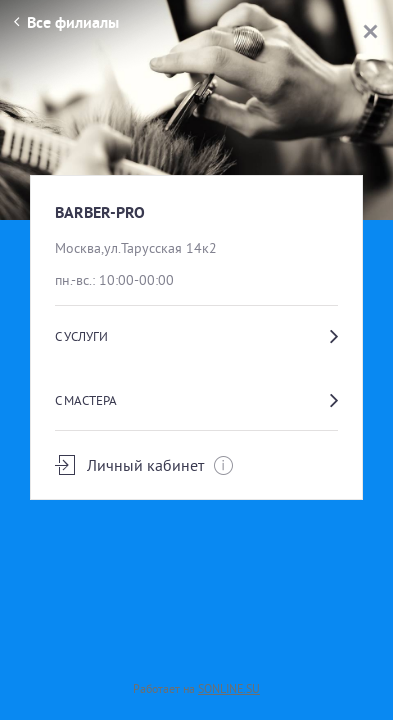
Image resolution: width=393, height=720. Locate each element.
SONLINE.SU (229, 688)
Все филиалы (66, 22)
